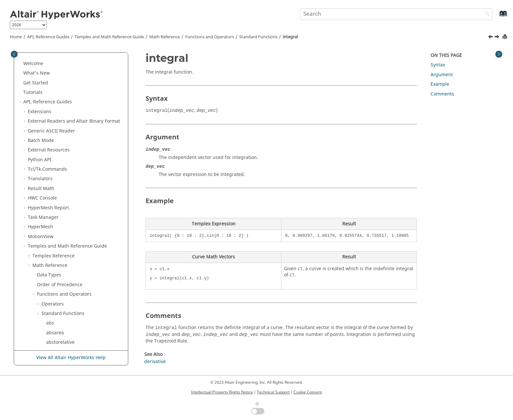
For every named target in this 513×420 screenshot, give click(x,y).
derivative (155, 362)
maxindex (57, 270)
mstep (53, 318)
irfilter (53, 184)
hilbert (53, 68)
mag (51, 251)
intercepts (57, 145)
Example (440, 84)
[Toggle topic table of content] (499, 54)
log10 (52, 232)
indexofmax (59, 107)
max (51, 261)
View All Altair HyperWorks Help (71, 358)
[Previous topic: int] (491, 38)
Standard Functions (258, 37)
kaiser (53, 203)
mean (52, 280)
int (49, 126)
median (54, 289)
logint (53, 241)
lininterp (56, 212)
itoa (50, 193)
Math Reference (165, 37)
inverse (54, 174)
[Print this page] (505, 37)
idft (50, 78)
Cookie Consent (308, 392)
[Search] (486, 15)
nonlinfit (55, 337)
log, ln (53, 222)
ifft (49, 87)
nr (49, 328)
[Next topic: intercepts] (498, 38)
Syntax (438, 65)
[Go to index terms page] (496, 17)
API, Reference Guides (48, 37)
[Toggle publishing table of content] (14, 54)
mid (50, 299)
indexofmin (59, 116)
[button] (44, 59)
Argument (442, 75)
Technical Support (273, 392)
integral (290, 37)
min (50, 309)
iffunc (53, 97)
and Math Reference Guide (109, 37)
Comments (442, 94)
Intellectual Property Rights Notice (222, 392)
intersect (56, 155)
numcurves (58, 347)
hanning (55, 59)
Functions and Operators (210, 37)
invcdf (53, 164)
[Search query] (396, 14)
